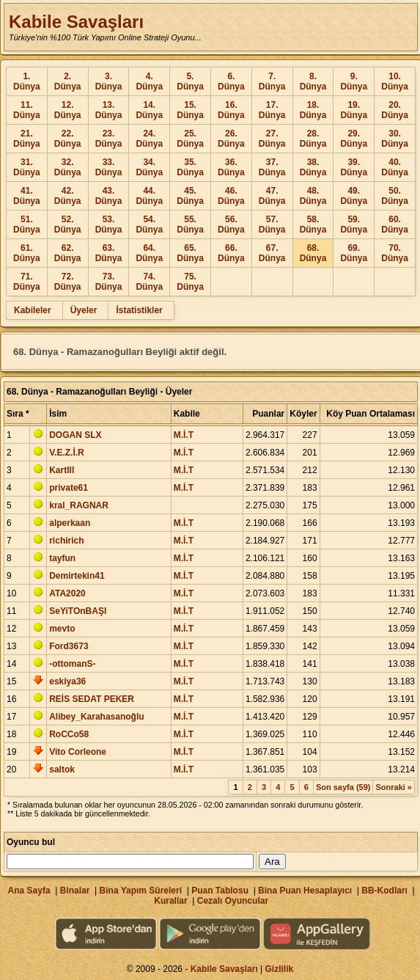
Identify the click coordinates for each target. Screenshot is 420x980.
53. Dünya (109, 224)
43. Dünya (109, 196)
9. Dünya (354, 81)
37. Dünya (272, 167)
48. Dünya (313, 196)
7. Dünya (272, 81)
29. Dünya (354, 139)
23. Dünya (109, 139)
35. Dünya (190, 167)
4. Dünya (149, 81)
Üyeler (84, 310)
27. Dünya (272, 139)
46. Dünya (231, 196)
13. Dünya (109, 110)
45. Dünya (190, 196)
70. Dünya (395, 253)
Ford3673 (69, 646)
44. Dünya (149, 196)
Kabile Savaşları (76, 22)
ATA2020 (67, 593)
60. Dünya (395, 224)
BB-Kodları (384, 891)
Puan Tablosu (220, 891)
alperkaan (70, 523)
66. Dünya (231, 253)
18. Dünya (313, 110)
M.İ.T (184, 435)
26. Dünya (231, 139)
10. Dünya (395, 81)
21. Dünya (27, 139)
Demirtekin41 (77, 576)
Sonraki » (394, 787)
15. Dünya (190, 110)
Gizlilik (280, 969)
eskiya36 (67, 681)
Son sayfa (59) (343, 787)
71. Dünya (27, 282)
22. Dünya (68, 139)
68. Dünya (313, 253)
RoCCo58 (69, 734)
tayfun (62, 558)
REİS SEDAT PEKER (92, 699)
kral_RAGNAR (79, 505)
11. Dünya (27, 110)
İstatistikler (139, 310)
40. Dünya (395, 167)
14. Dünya (149, 110)
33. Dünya (109, 167)
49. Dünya (354, 196)
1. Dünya (27, 81)
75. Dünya (190, 282)
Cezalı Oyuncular (233, 901)
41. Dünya (27, 196)
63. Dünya (109, 253)
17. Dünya (272, 110)
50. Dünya (395, 196)
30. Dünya (395, 139)
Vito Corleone (78, 752)
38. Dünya (313, 167)
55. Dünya (190, 224)
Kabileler (33, 310)
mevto (62, 629)
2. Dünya (68, 81)
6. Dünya (231, 81)
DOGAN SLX (75, 435)
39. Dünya (354, 167)
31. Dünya (27, 167)
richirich (66, 541)
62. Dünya (68, 253)
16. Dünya (231, 110)
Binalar (75, 891)
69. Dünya (354, 253)
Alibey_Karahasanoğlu (96, 717)
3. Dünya (109, 81)
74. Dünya (149, 282)
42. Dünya (68, 196)
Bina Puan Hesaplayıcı (305, 891)
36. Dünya (231, 167)
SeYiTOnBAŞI (78, 611)
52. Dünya (68, 224)
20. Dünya (395, 110)
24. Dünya (149, 139)
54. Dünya (149, 224)
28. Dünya (313, 139)
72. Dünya (68, 282)
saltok (62, 769)
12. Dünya (68, 110)
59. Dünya (354, 224)
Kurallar (170, 901)
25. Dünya (190, 139)
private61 (69, 488)
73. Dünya (109, 282)
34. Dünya (149, 167)
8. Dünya (313, 81)
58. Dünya (313, 224)
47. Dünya (272, 196)
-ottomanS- (72, 664)
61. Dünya (27, 253)
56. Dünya (231, 224)
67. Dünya (272, 253)
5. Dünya (190, 81)
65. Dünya (190, 253)
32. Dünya (68, 167)
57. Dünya (272, 224)
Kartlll (62, 470)
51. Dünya (27, 224)
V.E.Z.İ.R (67, 453)
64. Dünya (149, 253)
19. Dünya (354, 110)
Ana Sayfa (29, 891)
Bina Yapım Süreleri (141, 891)
